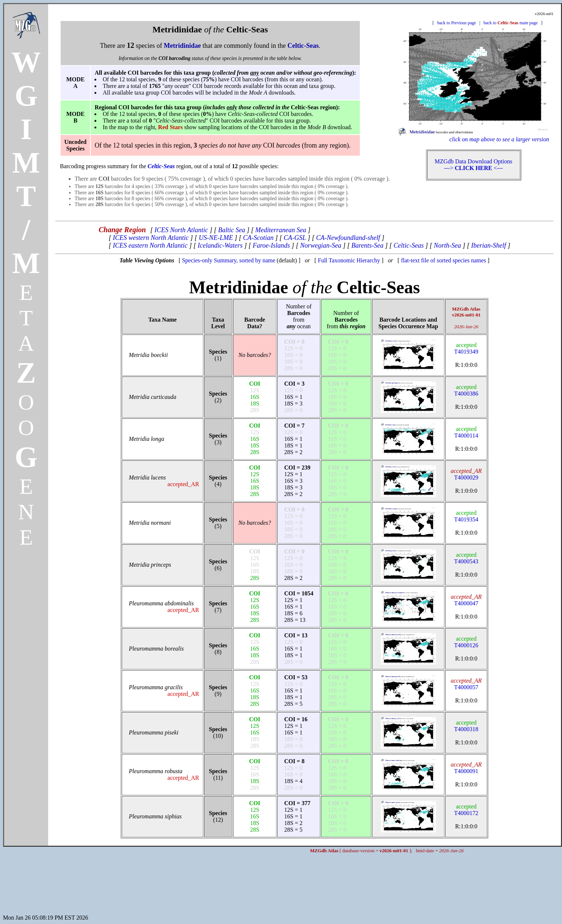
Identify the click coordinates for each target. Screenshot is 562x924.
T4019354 (466, 516)
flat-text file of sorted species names (443, 260)
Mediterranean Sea (281, 230)
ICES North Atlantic (181, 230)
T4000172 (466, 810)
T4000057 (466, 684)
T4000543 (466, 558)
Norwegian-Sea (321, 245)
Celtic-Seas (409, 245)
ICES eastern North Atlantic (150, 245)
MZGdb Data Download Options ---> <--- (474, 165)
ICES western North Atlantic (151, 238)
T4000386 (466, 390)
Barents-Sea (367, 245)
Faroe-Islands (271, 245)
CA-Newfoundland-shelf (348, 238)
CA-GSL (295, 238)
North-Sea (447, 245)
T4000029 (466, 474)
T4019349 (466, 348)
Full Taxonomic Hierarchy (349, 260)
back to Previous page (457, 23)
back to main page (510, 23)
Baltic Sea (232, 230)
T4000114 (466, 432)
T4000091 (466, 768)
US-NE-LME (216, 238)
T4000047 (466, 600)
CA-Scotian (258, 238)
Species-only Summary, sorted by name (229, 260)
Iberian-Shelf (489, 245)
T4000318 (466, 726)
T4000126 (466, 642)
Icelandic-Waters (220, 245)
